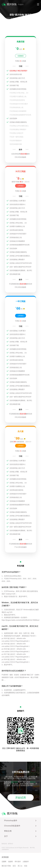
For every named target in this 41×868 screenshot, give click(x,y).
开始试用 (21, 798)
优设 (26, 866)
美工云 (20, 866)
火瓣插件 (26, 862)
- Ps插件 (20, 5)
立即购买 (21, 186)
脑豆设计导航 (6, 866)
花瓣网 (4, 862)
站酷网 (10, 862)
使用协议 (10, 844)
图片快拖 (10, 814)
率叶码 (33, 782)
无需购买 (21, 56)
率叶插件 (14, 782)
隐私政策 (4, 844)
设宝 (14, 866)
